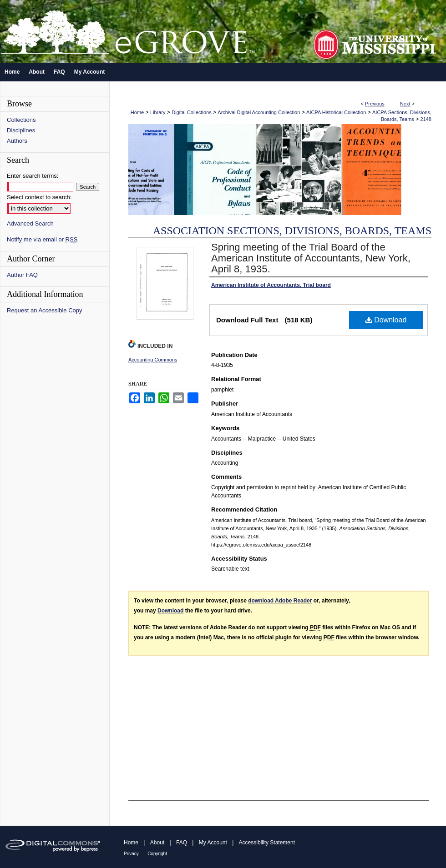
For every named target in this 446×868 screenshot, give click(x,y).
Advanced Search (30, 223)
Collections (21, 120)
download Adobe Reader (280, 601)
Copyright (157, 854)
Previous (375, 104)
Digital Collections (191, 112)
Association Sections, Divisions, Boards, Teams (292, 231)
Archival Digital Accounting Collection (259, 112)
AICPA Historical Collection (336, 112)
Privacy (131, 854)
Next (405, 104)
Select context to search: (39, 197)
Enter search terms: (33, 176)
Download (386, 320)
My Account (213, 843)
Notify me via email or (42, 239)
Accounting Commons (153, 360)
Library (158, 112)
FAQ (182, 843)
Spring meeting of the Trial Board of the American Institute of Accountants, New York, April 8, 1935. (311, 258)
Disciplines (21, 130)
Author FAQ (22, 275)
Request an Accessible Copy (44, 310)
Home (137, 112)
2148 (426, 119)
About (157, 843)
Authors (17, 141)
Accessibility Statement (267, 843)
